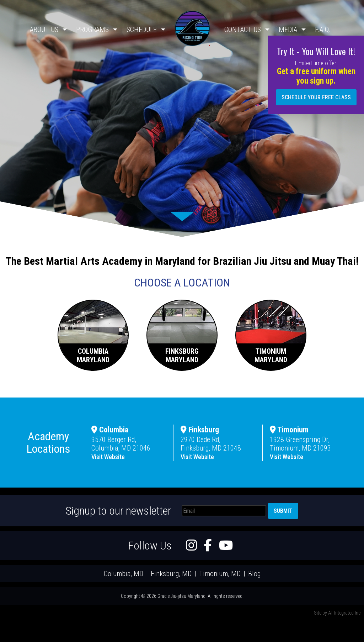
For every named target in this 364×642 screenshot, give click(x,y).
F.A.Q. (323, 30)
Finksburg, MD (171, 574)
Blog (254, 574)
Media (288, 30)
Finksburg (200, 430)
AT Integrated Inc (344, 613)
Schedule (142, 30)
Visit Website (108, 457)
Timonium (289, 430)
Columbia (110, 430)
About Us (44, 30)
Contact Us (243, 30)
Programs (92, 30)
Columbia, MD (124, 574)
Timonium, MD (220, 574)
